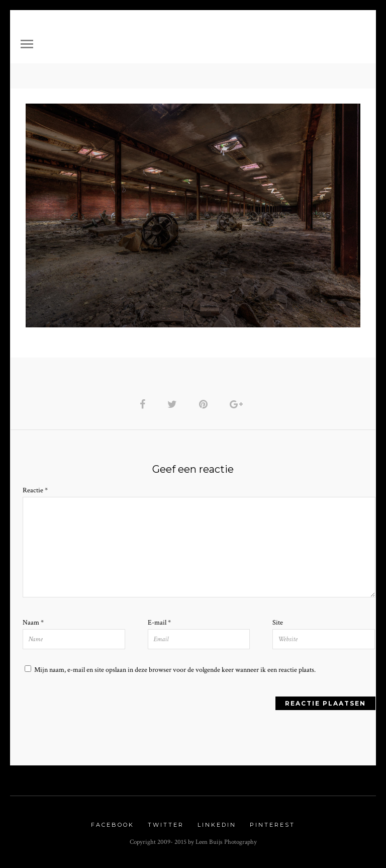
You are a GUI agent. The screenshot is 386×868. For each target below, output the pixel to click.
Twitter (166, 825)
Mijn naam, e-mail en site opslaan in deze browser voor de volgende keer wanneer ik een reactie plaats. (175, 670)
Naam (33, 623)
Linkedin (217, 825)
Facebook (113, 825)
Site (278, 623)
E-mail (159, 623)
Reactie (35, 490)
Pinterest (272, 825)
